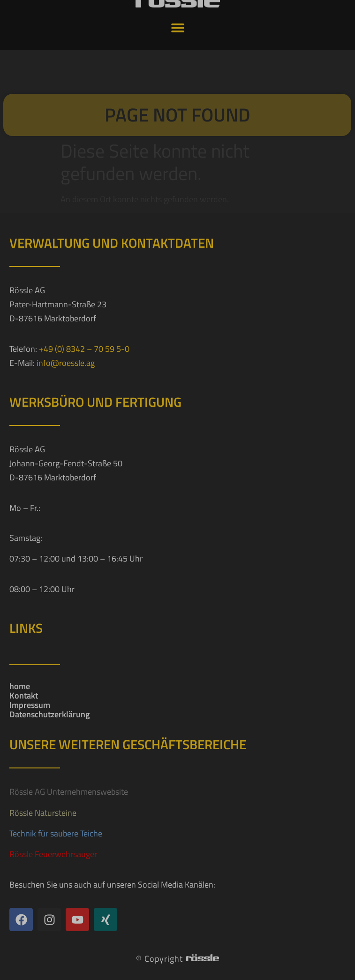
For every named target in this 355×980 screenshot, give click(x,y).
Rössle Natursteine (43, 813)
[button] (177, 19)
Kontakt (24, 696)
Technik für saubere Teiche (56, 833)
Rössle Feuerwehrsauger (53, 854)
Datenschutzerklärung (49, 714)
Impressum (30, 705)
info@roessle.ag (66, 363)
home (20, 686)
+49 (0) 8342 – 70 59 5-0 (84, 349)
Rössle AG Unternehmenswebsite (69, 792)
